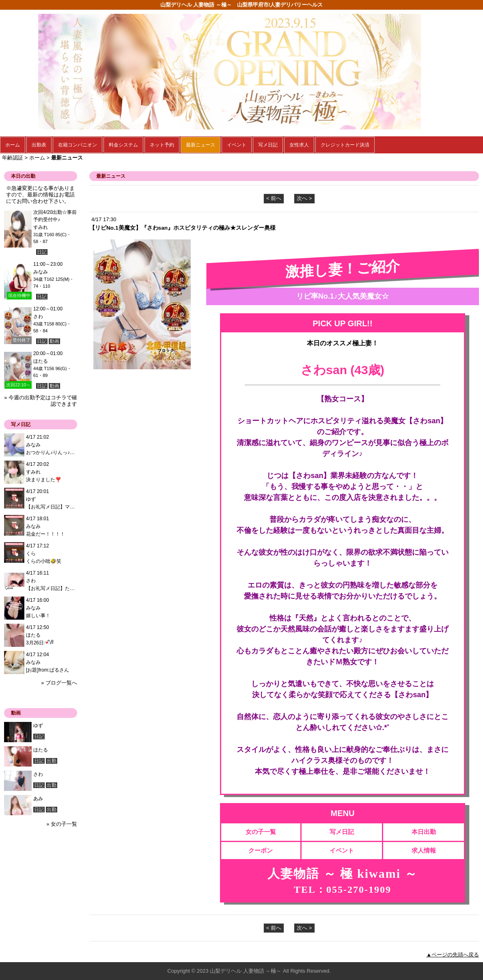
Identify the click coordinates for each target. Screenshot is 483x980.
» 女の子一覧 (62, 824)
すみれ (41, 227)
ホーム (13, 145)
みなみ (41, 272)
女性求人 (299, 145)
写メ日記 (268, 145)
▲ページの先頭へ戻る (453, 955)
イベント (237, 145)
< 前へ (274, 198)
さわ (38, 317)
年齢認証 (13, 158)
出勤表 (39, 145)
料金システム (123, 145)
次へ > (304, 198)
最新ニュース (201, 145)
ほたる (41, 361)
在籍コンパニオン (78, 145)
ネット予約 (162, 145)
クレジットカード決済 (345, 145)
